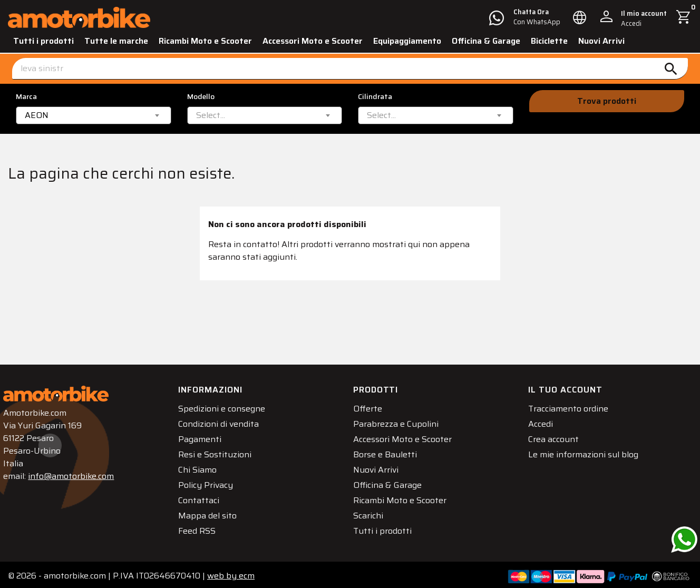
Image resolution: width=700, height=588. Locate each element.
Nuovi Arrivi (601, 41)
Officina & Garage (486, 41)
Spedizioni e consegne (226, 405)
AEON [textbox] (37, 115)
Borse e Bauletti (390, 451)
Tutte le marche (116, 41)
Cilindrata (375, 97)
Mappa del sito (212, 512)
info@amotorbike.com (76, 472)
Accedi (545, 420)
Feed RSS (202, 527)
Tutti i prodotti (43, 41)
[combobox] (94, 115)
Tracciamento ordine (573, 405)
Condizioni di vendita (223, 420)
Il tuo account (570, 386)
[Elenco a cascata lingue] (580, 17)
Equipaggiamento (407, 41)
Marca (26, 97)
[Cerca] (350, 69)
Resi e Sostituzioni (220, 451)
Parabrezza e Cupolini (401, 420)
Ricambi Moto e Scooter (205, 41)
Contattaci (203, 497)
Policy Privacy (210, 481)
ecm (231, 572)
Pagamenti (205, 435)
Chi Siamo (202, 466)
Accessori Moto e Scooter (313, 41)
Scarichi (373, 512)
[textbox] (211, 115)
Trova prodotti (607, 101)
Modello (201, 97)
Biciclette (549, 41)
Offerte (372, 405)
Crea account (558, 435)
